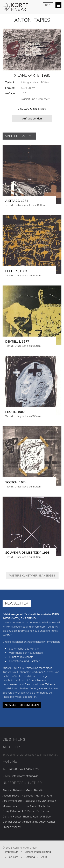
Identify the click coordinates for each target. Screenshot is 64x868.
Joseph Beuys (11, 796)
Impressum (12, 852)
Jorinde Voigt (30, 822)
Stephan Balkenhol (14, 790)
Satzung (30, 857)
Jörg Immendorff (12, 801)
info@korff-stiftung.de (25, 776)
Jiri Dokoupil (28, 796)
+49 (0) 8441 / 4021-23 (24, 769)
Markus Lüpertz (12, 806)
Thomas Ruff (30, 817)
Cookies (14, 857)
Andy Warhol (47, 822)
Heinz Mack (29, 806)
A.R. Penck (28, 811)
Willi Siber (46, 817)
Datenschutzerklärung (38, 852)
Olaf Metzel (44, 806)
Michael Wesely (12, 827)
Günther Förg (44, 796)
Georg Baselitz (35, 790)
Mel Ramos (42, 811)
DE (47, 5)
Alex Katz (29, 801)
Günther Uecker (12, 822)
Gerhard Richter (12, 817)
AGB (44, 857)
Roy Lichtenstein (46, 801)
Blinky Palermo (11, 811)
